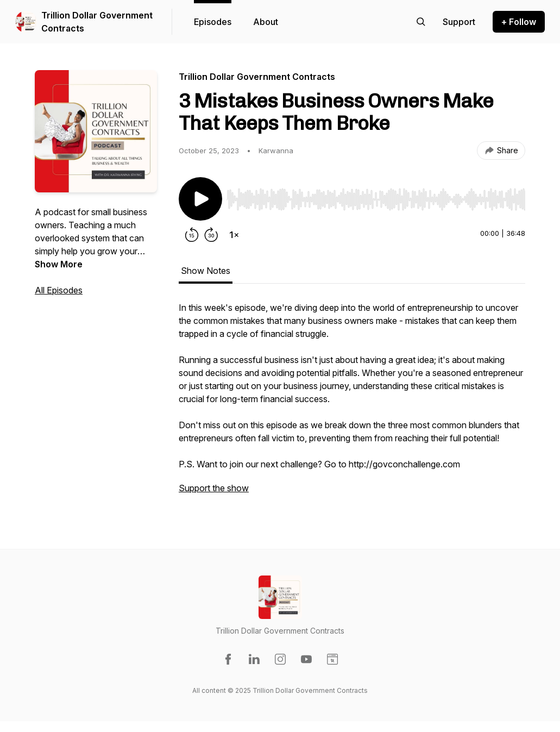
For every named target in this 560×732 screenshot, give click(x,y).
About (266, 22)
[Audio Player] (376, 196)
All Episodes (59, 290)
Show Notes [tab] (206, 271)
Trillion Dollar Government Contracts (97, 22)
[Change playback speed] (234, 235)
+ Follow (519, 22)
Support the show (214, 488)
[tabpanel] (352, 403)
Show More (59, 264)
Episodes (213, 22)
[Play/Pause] (200, 199)
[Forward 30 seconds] (211, 235)
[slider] (376, 199)
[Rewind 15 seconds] (192, 235)
